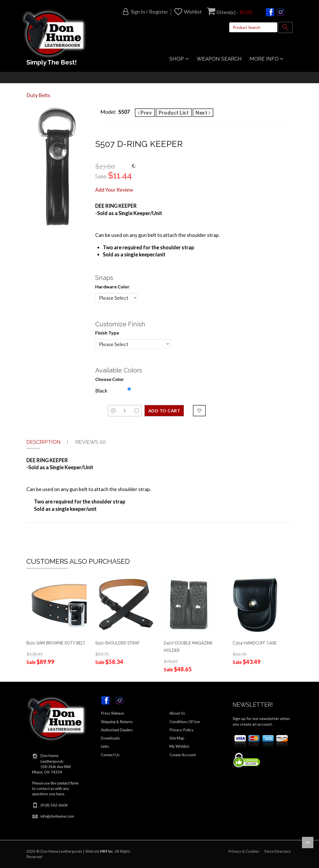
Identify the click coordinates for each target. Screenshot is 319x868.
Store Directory (277, 851)
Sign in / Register (149, 12)
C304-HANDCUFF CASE (255, 643)
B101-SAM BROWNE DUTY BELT (56, 643)
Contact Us (110, 755)
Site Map (177, 738)
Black (101, 391)
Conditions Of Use (185, 722)
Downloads (110, 738)
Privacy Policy (181, 730)
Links (105, 746)
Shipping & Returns (117, 722)
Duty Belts (38, 95)
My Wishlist (179, 746)
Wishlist (193, 12)
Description (43, 442)
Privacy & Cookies (244, 851)
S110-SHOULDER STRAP (117, 643)
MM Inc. (107, 851)
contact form (68, 783)
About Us (177, 713)
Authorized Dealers (117, 730)
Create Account (183, 755)
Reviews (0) (91, 442)
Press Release (112, 713)
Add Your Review (114, 190)
